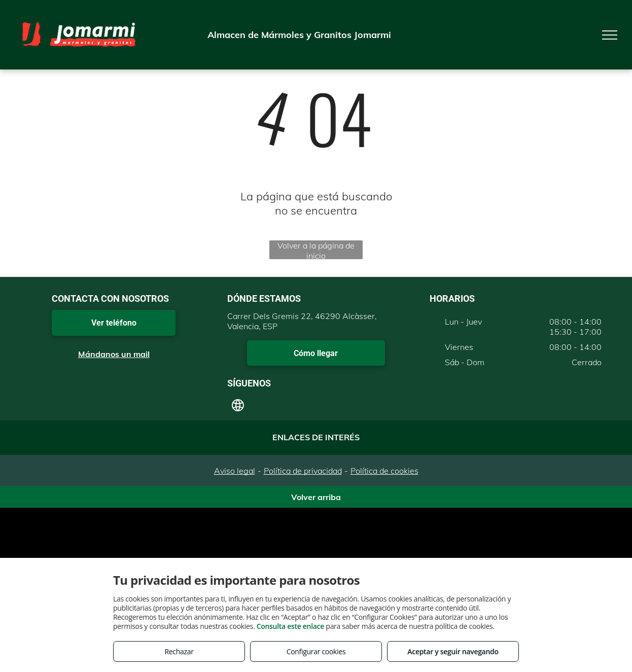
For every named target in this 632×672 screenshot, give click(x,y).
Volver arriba (316, 497)
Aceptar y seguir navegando (453, 651)
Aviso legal (235, 471)
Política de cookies (384, 471)
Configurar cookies (316, 651)
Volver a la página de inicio (316, 250)
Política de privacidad (303, 471)
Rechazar (179, 651)
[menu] (610, 35)
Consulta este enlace (290, 626)
